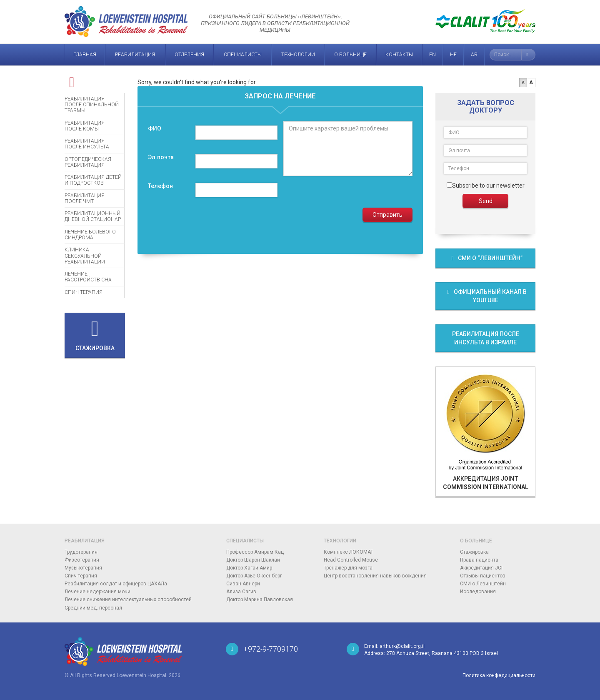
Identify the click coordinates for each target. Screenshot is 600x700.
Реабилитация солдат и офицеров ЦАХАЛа (116, 584)
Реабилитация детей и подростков (93, 180)
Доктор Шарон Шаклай (253, 560)
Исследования (478, 592)
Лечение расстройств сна (88, 277)
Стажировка (474, 552)
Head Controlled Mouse (351, 560)
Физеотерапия (82, 560)
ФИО (155, 128)
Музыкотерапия (83, 568)
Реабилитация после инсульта (87, 144)
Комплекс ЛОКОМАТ (349, 552)
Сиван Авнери (243, 584)
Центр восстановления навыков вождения (375, 576)
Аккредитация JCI (481, 568)
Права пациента (479, 560)
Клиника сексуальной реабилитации (85, 256)
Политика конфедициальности (499, 675)
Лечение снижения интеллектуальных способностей (128, 600)
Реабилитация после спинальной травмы (92, 105)
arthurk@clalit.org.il (402, 646)
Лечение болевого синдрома (90, 235)
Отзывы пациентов (483, 576)
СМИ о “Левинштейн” (485, 258)
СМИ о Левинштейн (483, 584)
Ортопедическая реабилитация (88, 162)
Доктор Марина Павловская (260, 600)
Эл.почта (161, 157)
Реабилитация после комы (85, 126)
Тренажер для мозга (348, 568)
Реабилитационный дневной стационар (93, 216)
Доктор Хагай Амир (249, 568)
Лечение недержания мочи (97, 592)
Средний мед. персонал (93, 608)
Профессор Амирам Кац (255, 552)
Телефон (160, 186)
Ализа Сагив (241, 592)
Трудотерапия (81, 552)
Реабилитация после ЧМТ (85, 198)
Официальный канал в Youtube (485, 296)
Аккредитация (486, 431)
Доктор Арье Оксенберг (254, 576)
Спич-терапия (84, 292)
